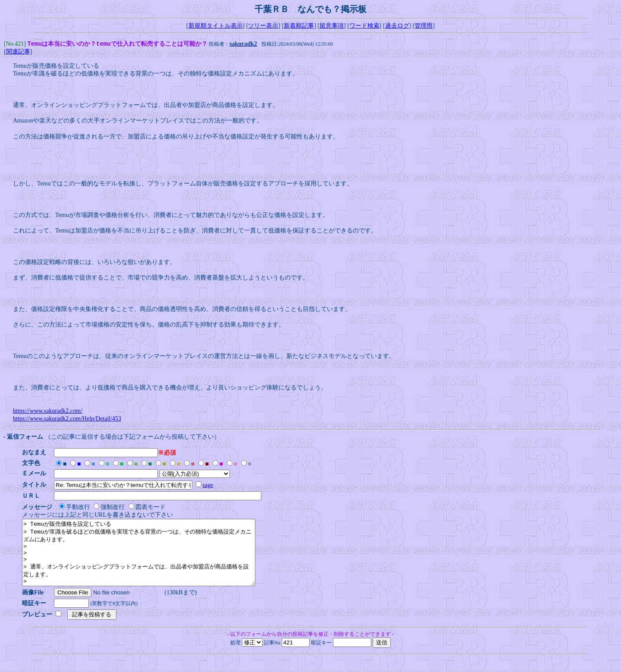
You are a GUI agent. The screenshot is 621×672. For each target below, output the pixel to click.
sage (211, 486)
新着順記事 (299, 26)
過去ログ (397, 26)
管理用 (423, 26)
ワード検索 (364, 26)
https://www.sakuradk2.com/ (48, 412)
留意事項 (332, 26)
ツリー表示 (263, 26)
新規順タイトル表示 (216, 26)
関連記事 (18, 52)
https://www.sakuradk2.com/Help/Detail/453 (67, 419)
